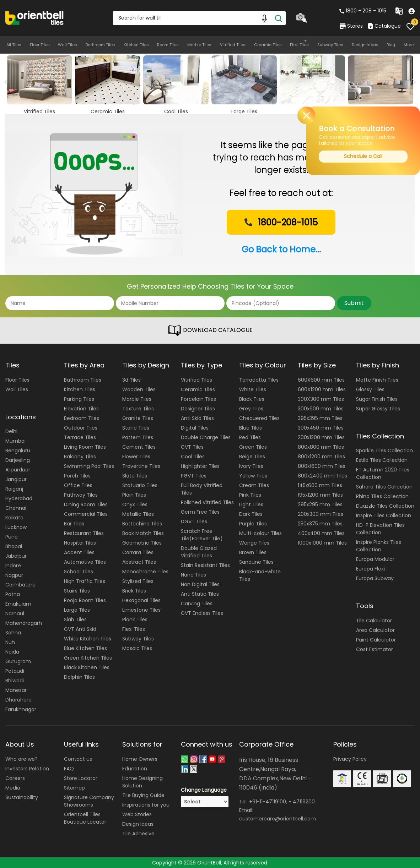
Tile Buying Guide (143, 795)
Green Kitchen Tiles (88, 658)
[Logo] (35, 17)
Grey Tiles (251, 409)
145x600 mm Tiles (320, 485)
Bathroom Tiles (100, 45)
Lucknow (16, 527)
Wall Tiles (68, 45)
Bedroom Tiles (82, 418)
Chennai (16, 508)
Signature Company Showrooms (89, 801)
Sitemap (74, 788)
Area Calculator (375, 630)
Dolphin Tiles (79, 677)
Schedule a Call (363, 156)
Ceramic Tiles (268, 45)
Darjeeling (18, 460)
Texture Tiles (138, 409)
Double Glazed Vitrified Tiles (199, 552)
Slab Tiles (75, 619)
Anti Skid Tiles (197, 418)
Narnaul (15, 613)
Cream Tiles (254, 485)
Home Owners (140, 759)
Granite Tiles (138, 418)
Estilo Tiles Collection (382, 460)
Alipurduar (18, 470)
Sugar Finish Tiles (377, 399)
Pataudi (15, 671)
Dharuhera (18, 700)
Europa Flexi (370, 569)
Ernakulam (18, 604)
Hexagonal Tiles (141, 600)
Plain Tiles (134, 495)
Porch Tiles (77, 476)
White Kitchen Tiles (88, 639)
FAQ (69, 769)
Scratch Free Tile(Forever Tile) (202, 535)
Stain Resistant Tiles (205, 565)
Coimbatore (20, 585)
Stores (351, 26)
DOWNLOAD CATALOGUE (210, 331)
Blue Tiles (251, 428)
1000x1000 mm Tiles (322, 543)
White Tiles (253, 389)
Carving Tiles (197, 604)
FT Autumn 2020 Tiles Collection (383, 473)
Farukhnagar (21, 709)
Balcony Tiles (80, 457)
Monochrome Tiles (145, 572)
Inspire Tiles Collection (384, 515)
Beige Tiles (252, 457)
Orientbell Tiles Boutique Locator (85, 818)
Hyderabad (19, 498)
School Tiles (79, 572)
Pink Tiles (250, 495)
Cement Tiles (139, 447)
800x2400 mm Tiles (322, 476)
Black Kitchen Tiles (87, 667)
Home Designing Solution (142, 782)
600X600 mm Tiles (321, 380)
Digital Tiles (195, 428)
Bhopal (14, 546)
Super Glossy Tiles (378, 409)
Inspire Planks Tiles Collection (379, 546)
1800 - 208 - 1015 (363, 11)
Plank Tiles (135, 619)
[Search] (279, 18)
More (409, 45)
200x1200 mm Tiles (321, 437)
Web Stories (137, 814)
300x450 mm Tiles (321, 428)
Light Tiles (251, 504)
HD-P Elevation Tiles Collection (380, 529)
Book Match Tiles (143, 533)
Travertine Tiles (141, 466)
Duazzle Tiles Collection (385, 506)
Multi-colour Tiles (260, 533)
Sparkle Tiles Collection (384, 451)
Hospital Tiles (80, 543)
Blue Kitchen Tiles (85, 648)
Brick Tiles (134, 591)
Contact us (78, 759)
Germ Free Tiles (200, 512)
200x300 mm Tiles (321, 514)
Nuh (10, 642)
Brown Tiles (253, 552)
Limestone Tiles (141, 610)
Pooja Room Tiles (85, 600)
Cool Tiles (193, 457)
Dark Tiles (251, 514)
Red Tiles (250, 437)
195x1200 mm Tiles (320, 495)
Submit (354, 303)
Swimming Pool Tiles (89, 466)
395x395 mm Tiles (320, 418)
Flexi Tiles (299, 45)
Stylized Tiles (138, 581)
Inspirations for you (146, 805)
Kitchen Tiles (136, 45)
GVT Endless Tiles (202, 613)
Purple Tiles (253, 524)
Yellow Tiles (253, 476)
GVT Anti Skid (80, 629)
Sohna (13, 633)
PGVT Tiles (194, 476)
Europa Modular (375, 559)
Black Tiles (252, 399)
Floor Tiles (40, 45)
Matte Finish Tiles (377, 380)
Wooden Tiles (139, 389)
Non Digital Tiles (200, 584)
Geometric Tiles (142, 543)
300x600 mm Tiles (321, 409)
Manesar (16, 690)
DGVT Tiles (194, 522)
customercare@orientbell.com (278, 819)
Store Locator (81, 778)
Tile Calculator (374, 621)
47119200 (304, 802)
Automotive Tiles (85, 562)
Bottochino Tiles (142, 524)
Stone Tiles (136, 428)
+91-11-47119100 (268, 802)
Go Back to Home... (281, 249)
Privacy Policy (350, 759)
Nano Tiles (193, 575)
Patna (13, 594)
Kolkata (14, 518)
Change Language (204, 790)
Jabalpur (16, 556)
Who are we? (21, 759)
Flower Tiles (136, 457)
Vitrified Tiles (233, 45)
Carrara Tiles (138, 552)
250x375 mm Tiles (320, 524)
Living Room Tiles (85, 447)
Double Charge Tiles (206, 437)
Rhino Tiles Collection (382, 496)
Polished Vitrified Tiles (207, 502)
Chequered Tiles (259, 418)
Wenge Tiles (254, 543)
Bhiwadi (15, 681)
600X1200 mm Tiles (322, 389)
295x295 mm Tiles (320, 504)
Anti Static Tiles (200, 594)
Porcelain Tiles (198, 399)
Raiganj (14, 489)
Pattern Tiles (138, 437)
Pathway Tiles (81, 495)
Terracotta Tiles (259, 380)
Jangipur (16, 479)
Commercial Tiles (86, 514)
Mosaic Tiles (137, 648)
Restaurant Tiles (84, 533)
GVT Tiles (192, 447)
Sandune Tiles (256, 562)
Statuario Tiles (140, 485)
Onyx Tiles (135, 504)
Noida (12, 652)
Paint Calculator (376, 640)
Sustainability (22, 797)
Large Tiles (77, 610)
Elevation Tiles (81, 409)
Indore (13, 566)
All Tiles (14, 45)
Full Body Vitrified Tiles (202, 489)
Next (412, 82)
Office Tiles (78, 485)
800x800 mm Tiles (321, 447)
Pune (12, 537)
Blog (391, 45)
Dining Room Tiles (86, 504)
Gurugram (18, 661)
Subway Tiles (330, 45)
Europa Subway (375, 578)
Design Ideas (365, 45)
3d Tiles (131, 380)
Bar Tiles (74, 524)
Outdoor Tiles (81, 428)
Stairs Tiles (77, 591)
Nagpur (14, 575)
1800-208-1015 (280, 222)
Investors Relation (27, 769)
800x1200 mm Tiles (321, 457)
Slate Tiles (135, 476)
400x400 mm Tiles (321, 533)
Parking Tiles (79, 399)
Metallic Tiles (138, 514)
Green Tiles (253, 447)
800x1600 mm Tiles (322, 466)
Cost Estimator (375, 649)
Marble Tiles (199, 45)
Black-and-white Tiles (260, 575)
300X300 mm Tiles (321, 399)
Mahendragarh (24, 623)
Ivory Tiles (251, 466)
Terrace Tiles (80, 437)
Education (135, 769)
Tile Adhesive (138, 834)
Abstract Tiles (139, 562)
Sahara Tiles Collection (384, 487)
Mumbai (15, 441)
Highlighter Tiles (200, 466)
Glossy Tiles (370, 389)
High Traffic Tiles (85, 581)
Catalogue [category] (384, 26)
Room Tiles (168, 45)
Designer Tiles (198, 409)
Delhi (11, 431)
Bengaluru (18, 451)
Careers (15, 778)
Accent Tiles (79, 552)
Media (13, 788)
